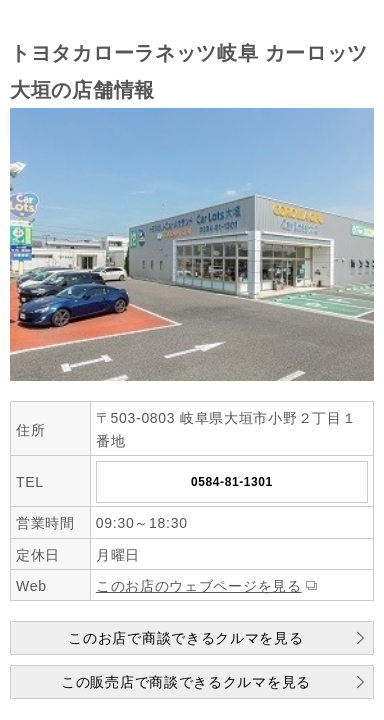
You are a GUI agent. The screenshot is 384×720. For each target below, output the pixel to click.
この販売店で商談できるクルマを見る (186, 682)
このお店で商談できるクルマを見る (185, 638)
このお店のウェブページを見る (199, 586)
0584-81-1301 (232, 482)
